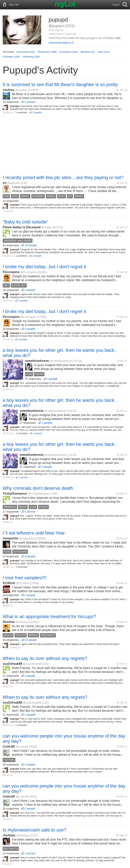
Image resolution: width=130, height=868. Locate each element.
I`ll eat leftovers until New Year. (34, 533)
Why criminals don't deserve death (38, 488)
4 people (30, 595)
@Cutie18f (22, 747)
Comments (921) (69, 52)
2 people (37, 113)
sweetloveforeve (37, 361)
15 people (31, 245)
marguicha (10, 538)
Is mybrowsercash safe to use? (35, 830)
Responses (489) (47, 52)
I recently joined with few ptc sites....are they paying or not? (63, 177)
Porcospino (11, 272)
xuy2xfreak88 (12, 664)
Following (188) (31, 57)
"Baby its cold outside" (25, 222)
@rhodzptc (23, 835)
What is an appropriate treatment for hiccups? (49, 616)
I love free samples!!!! (25, 578)
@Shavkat (21, 622)
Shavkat (9, 622)
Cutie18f (9, 747)
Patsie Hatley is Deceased (22, 227)
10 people (31, 640)
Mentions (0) (88, 52)
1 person (30, 102)
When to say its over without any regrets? (45, 658)
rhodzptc (9, 835)
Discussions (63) (26, 52)
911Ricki (9, 583)
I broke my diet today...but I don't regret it (44, 267)
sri (5, 183)
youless (8, 90)
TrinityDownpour (15, 494)
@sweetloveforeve (61, 361)
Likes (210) (103, 52)
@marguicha (27, 538)
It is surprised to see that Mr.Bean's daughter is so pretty (60, 84)
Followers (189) (11, 57)
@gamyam (14, 183)
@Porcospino (28, 272)
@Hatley (46, 227)
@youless (21, 90)
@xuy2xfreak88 (32, 664)
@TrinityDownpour (39, 494)
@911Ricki (22, 583)
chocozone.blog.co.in (61, 43)
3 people (30, 290)
